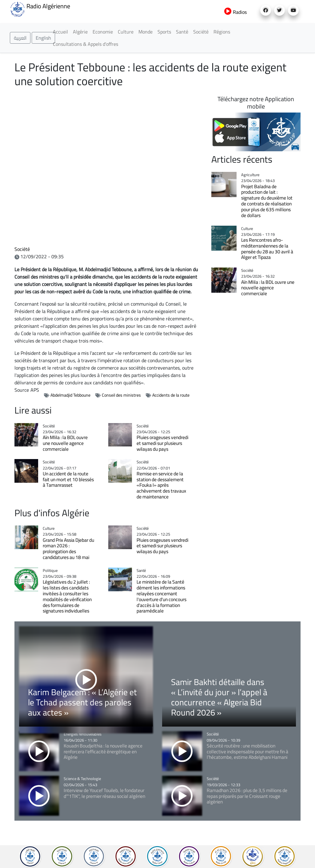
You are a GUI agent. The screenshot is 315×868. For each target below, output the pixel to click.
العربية (20, 38)
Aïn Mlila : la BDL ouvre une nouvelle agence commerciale (65, 443)
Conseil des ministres (121, 395)
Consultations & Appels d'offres (86, 44)
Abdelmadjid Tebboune (70, 395)
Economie (103, 32)
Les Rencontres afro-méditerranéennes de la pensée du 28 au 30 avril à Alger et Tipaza (267, 249)
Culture (126, 32)
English (43, 38)
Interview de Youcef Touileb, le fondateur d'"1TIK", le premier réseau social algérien (104, 793)
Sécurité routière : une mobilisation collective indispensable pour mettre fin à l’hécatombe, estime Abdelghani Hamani (247, 752)
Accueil (60, 32)
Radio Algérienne (40, 9)
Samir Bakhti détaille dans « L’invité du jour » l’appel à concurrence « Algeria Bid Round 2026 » (219, 697)
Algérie (80, 32)
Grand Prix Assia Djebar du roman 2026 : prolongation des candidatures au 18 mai (68, 549)
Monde (146, 32)
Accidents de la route (171, 395)
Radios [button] (235, 12)
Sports (164, 32)
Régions (222, 32)
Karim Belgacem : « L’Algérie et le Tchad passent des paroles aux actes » (82, 702)
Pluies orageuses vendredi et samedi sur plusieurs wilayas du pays (162, 443)
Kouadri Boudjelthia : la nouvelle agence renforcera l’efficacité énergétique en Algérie (103, 752)
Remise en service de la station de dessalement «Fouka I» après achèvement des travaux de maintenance (161, 485)
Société (201, 32)
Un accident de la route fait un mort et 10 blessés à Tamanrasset (68, 480)
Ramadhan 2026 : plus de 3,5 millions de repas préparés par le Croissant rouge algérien (247, 796)
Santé (182, 32)
